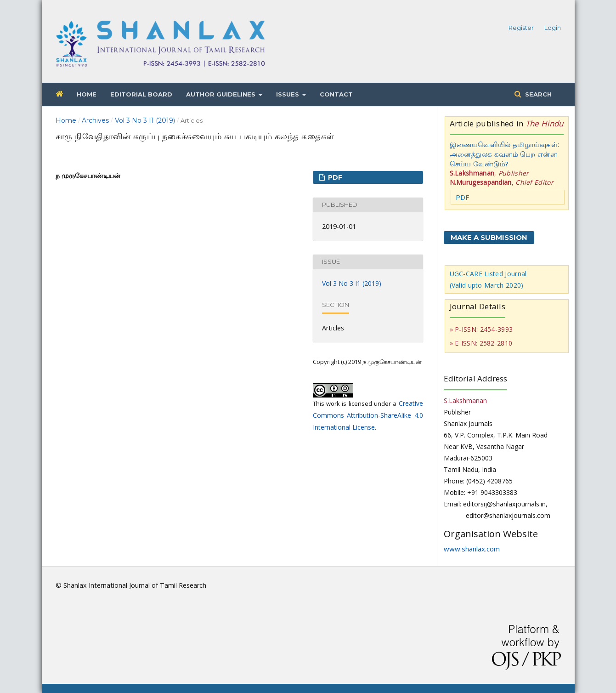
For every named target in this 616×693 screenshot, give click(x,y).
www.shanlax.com (472, 549)
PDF (334, 177)
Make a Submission (489, 237)
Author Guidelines (222, 94)
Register (521, 28)
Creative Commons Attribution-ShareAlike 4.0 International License (368, 415)
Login (553, 28)
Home (87, 94)
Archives (95, 120)
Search (537, 94)
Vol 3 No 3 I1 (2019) (145, 120)
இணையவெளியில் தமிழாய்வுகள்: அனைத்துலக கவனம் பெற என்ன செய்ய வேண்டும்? (505, 154)
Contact (336, 94)
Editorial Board (141, 94)
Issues (288, 94)
